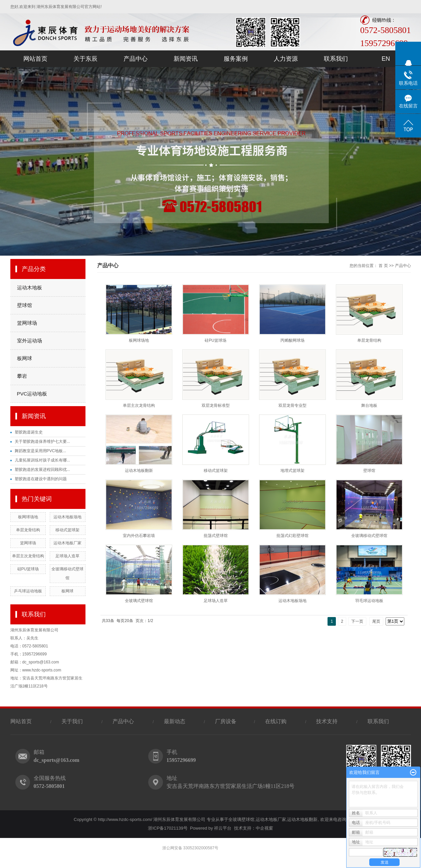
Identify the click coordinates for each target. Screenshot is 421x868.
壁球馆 (25, 305)
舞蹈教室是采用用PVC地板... (41, 451)
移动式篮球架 (67, 530)
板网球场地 (28, 517)
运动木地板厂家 (67, 543)
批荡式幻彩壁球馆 (292, 536)
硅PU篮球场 (28, 569)
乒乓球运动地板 (28, 591)
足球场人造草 (67, 556)
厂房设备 (226, 721)
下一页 (357, 621)
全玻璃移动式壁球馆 (369, 536)
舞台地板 (369, 405)
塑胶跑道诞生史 (29, 432)
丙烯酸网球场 (292, 340)
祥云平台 (223, 828)
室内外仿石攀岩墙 (139, 536)
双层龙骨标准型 (216, 405)
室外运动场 (30, 341)
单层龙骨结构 (28, 530)
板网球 (25, 358)
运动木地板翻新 (139, 471)
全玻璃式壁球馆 (139, 601)
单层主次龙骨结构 (28, 556)
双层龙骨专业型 (292, 405)
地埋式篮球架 (292, 471)
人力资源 (286, 59)
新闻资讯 (186, 59)
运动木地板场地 (67, 517)
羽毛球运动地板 (369, 601)
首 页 (383, 266)
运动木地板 (30, 287)
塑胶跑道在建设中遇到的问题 (41, 479)
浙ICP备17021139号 (168, 828)
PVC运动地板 (32, 394)
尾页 (376, 621)
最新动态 (175, 721)
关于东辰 (85, 59)
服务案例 (236, 59)
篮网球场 (27, 323)
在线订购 (276, 721)
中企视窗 (264, 828)
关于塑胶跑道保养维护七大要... (42, 442)
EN (386, 59)
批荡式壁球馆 (216, 536)
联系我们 (336, 59)
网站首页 (35, 59)
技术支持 (327, 721)
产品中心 (136, 59)
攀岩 (22, 376)
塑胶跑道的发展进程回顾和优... (42, 470)
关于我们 (72, 721)
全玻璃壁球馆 (241, 819)
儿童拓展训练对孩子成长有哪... (42, 460)
